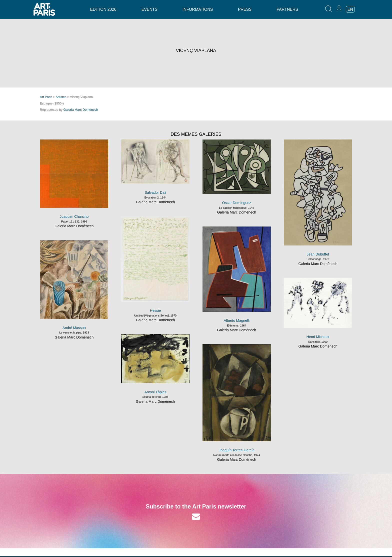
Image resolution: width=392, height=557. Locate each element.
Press (245, 9)
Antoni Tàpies (155, 392)
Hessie (155, 310)
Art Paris (46, 97)
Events (149, 9)
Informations (198, 9)
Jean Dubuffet (318, 254)
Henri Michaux (318, 337)
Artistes (61, 97)
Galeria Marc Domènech (81, 110)
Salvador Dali (155, 192)
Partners (287, 9)
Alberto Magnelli (237, 320)
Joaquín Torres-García (237, 450)
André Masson (74, 328)
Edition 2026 (103, 9)
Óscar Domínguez (237, 203)
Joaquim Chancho (74, 216)
